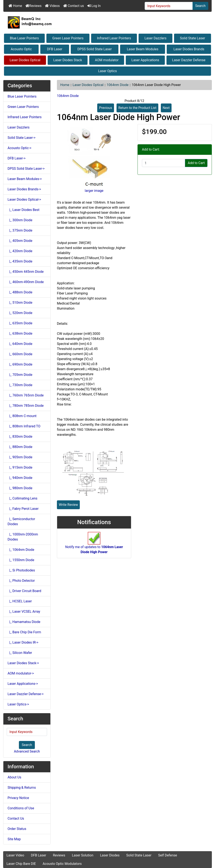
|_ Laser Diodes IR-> (23, 642)
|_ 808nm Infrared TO (24, 426)
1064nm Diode (118, 85)
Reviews (33, 6)
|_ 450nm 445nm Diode (26, 272)
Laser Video (15, 855)
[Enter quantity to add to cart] (164, 163)
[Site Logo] (107, 22)
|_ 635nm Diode (20, 323)
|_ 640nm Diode (20, 344)
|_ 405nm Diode (20, 241)
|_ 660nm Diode (20, 354)
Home (15, 6)
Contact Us (16, 818)
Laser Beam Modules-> (25, 179)
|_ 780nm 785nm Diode (26, 406)
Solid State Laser (193, 38)
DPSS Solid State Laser (95, 49)
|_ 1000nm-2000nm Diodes (23, 537)
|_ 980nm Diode (20, 488)
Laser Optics (107, 71)
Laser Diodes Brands (189, 49)
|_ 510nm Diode (20, 303)
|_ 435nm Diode (20, 261)
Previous (106, 108)
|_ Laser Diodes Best (24, 210)
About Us (14, 777)
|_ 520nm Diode (20, 313)
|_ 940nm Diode (20, 478)
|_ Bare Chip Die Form (24, 632)
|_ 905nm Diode (20, 457)
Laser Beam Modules (143, 49)
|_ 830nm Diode (20, 437)
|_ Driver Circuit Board (24, 591)
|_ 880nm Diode (20, 447)
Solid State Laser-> (22, 138)
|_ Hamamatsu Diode (24, 622)
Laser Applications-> (23, 684)
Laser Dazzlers (155, 38)
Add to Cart (196, 163)
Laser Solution (83, 855)
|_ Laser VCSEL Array (24, 612)
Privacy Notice (18, 798)
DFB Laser (55, 49)
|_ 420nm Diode (20, 251)
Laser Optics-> (18, 704)
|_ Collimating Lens (22, 498)
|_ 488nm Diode (20, 292)
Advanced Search (27, 751)
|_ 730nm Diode (20, 385)
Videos (52, 6)
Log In (94, 6)
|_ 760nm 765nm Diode (26, 395)
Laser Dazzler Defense (189, 60)
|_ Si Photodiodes (21, 570)
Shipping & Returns (22, 788)
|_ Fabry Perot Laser (23, 509)
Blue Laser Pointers (24, 38)
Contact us (74, 6)
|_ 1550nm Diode (21, 560)
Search (200, 6)
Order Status (17, 829)
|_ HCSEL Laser (20, 601)
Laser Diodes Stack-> (23, 663)
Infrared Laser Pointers (114, 38)
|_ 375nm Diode (20, 230)
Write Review (68, 505)
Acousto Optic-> (19, 148)
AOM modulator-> (21, 673)
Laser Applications (145, 60)
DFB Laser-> (17, 158)
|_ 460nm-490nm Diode (26, 282)
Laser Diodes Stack (68, 60)
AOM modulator (107, 60)
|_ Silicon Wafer (20, 653)
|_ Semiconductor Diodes (21, 521)
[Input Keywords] (169, 6)
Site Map (14, 839)
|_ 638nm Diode (20, 333)
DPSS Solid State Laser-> (26, 169)
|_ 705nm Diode (20, 375)
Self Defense (168, 855)
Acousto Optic (21, 49)
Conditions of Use (21, 808)
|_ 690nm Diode (20, 364)
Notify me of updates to (94, 545)
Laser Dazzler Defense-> (26, 694)
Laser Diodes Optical (25, 60)
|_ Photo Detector (21, 581)
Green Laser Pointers (68, 38)
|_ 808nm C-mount (22, 416)
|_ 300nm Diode (20, 220)
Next (166, 108)
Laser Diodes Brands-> (24, 189)
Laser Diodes (110, 855)
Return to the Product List (137, 108)
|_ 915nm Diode (20, 467)
